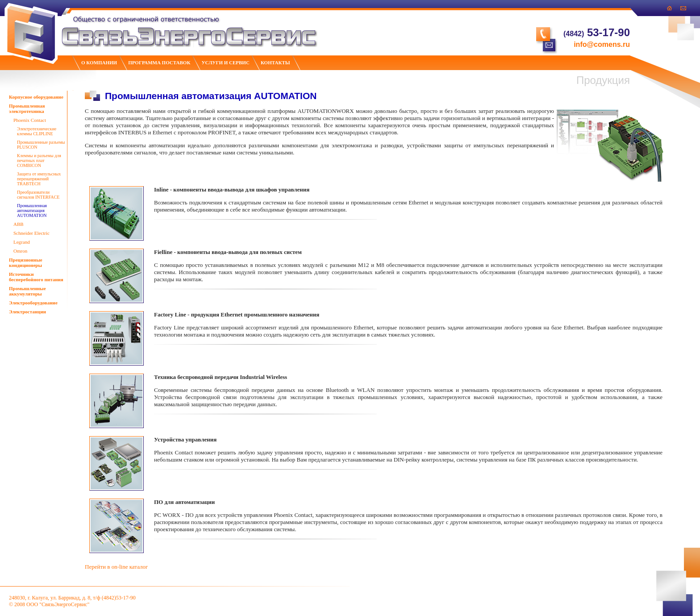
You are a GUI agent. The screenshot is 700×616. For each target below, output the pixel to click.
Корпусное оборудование (36, 97)
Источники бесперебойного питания (36, 277)
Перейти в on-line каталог (116, 567)
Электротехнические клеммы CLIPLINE (37, 131)
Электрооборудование (33, 303)
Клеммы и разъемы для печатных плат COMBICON (39, 160)
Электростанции (27, 312)
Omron (20, 251)
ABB (19, 224)
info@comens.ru (602, 44)
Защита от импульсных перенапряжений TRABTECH (39, 179)
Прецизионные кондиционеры (26, 262)
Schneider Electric (31, 233)
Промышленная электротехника (27, 108)
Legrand (22, 242)
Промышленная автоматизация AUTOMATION (32, 210)
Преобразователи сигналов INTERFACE (38, 195)
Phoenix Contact (30, 120)
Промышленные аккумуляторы (27, 291)
